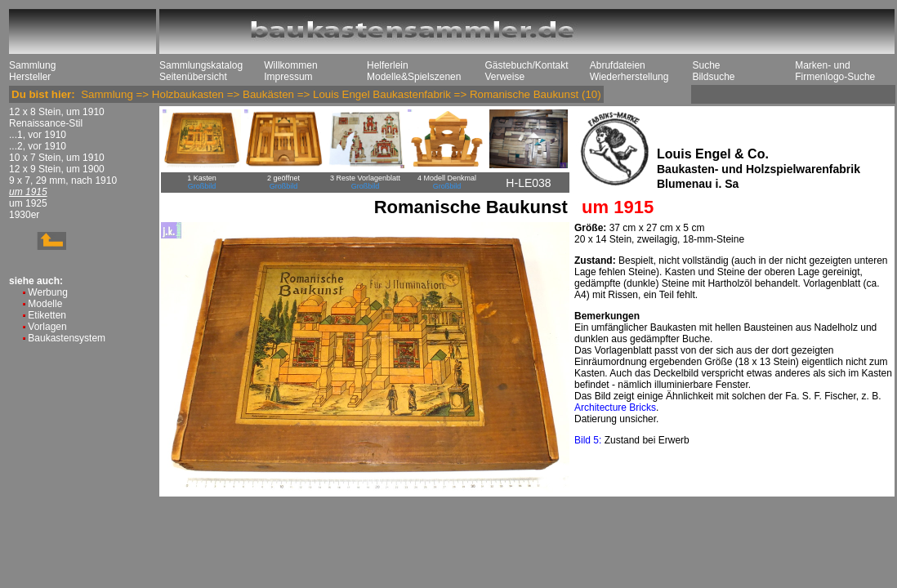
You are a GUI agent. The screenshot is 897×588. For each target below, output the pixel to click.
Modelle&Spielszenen (414, 77)
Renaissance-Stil (46, 123)
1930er (24, 215)
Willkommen (290, 65)
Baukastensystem (67, 338)
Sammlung (32, 65)
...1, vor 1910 (38, 135)
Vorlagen (47, 327)
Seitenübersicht (193, 77)
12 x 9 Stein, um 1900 (57, 169)
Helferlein (388, 65)
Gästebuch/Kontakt (526, 65)
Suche (706, 65)
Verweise (504, 77)
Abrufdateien (618, 65)
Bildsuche (713, 77)
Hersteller (30, 77)
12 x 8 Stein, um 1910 (57, 112)
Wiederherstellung (629, 77)
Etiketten (47, 315)
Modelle (45, 304)
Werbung (47, 292)
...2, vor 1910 (38, 146)
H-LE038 (528, 183)
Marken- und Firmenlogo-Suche (835, 71)
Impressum (288, 77)
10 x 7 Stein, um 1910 (57, 158)
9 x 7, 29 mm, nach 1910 (63, 180)
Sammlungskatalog (201, 65)
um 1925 (28, 203)
